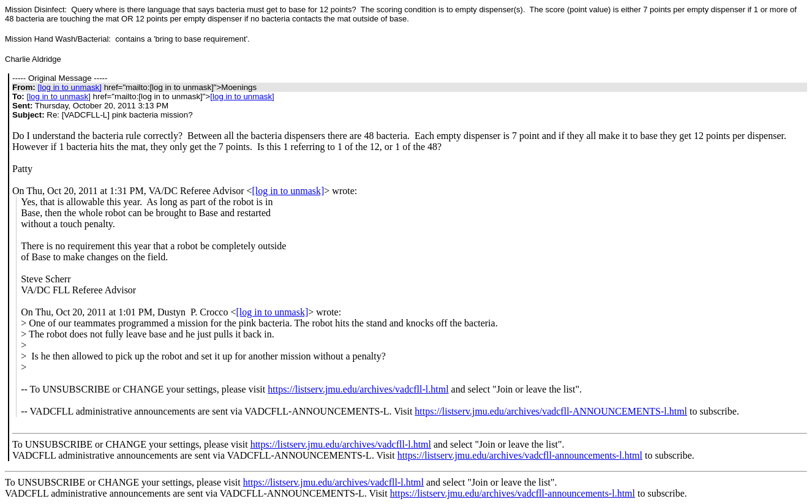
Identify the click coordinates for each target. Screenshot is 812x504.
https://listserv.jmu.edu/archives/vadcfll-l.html (358, 389)
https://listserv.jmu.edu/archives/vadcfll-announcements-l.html (520, 455)
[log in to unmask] (69, 87)
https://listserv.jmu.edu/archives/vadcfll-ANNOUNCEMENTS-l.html (551, 411)
